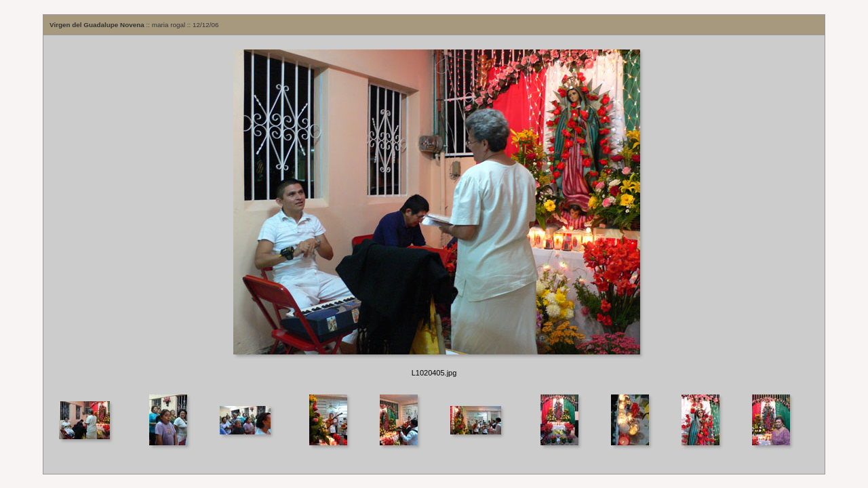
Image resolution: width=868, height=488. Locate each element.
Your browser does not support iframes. (434, 214)
